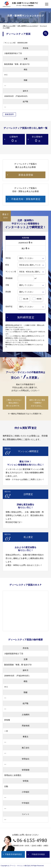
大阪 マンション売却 (9, 26)
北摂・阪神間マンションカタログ (28, 26)
